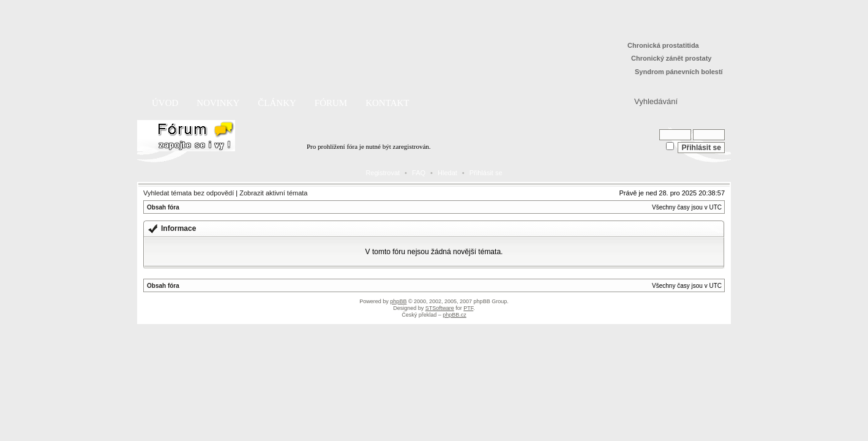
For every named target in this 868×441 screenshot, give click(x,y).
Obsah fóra (163, 207)
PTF (468, 308)
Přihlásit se (486, 173)
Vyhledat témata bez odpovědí (189, 193)
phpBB (398, 301)
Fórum (331, 103)
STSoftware (440, 308)
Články (277, 103)
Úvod (165, 103)
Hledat (447, 173)
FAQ (419, 173)
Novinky (218, 103)
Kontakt (387, 103)
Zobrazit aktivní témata (273, 193)
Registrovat (383, 173)
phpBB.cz (455, 315)
